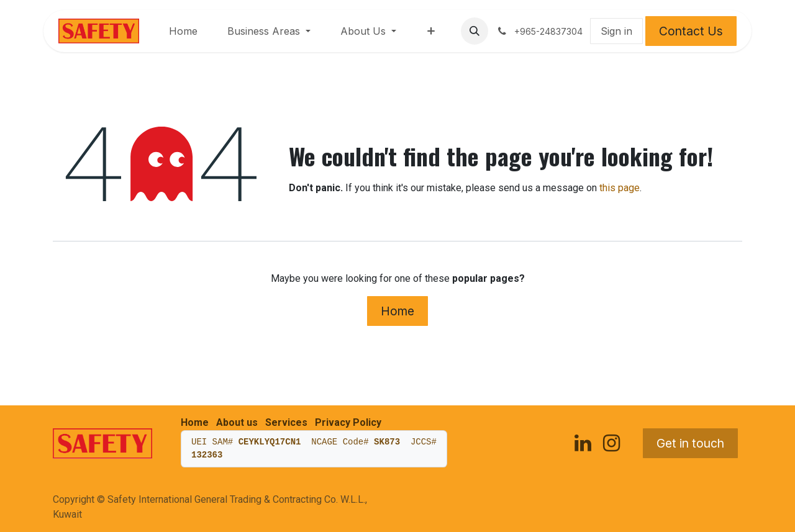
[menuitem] (183, 31)
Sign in (616, 31)
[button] (475, 31)
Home (397, 311)
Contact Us (691, 31)
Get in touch (690, 443)
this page (620, 188)
